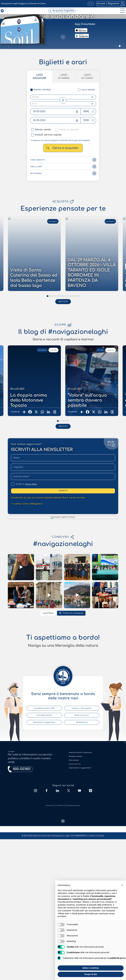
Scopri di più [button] (91, 974)
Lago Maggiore (28, 483)
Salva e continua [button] (91, 968)
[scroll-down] (63, 496)
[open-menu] (122, 15)
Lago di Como (99, 483)
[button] (86, 4)
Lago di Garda (64, 483)
